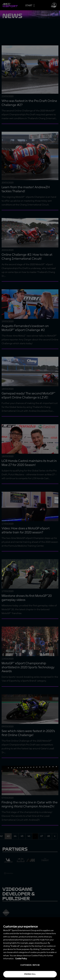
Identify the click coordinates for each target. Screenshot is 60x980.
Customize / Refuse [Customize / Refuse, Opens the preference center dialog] (30, 965)
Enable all (30, 974)
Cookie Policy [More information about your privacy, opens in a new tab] (21, 959)
